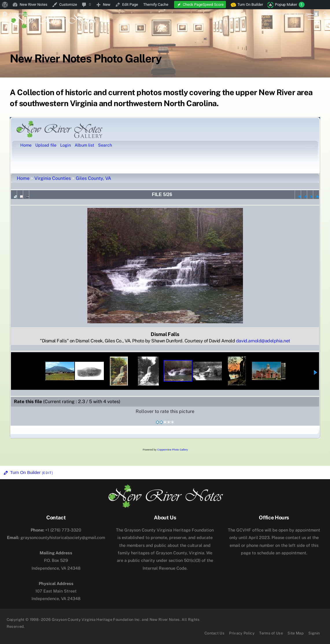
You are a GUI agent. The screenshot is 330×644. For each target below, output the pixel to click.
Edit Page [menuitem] (130, 4)
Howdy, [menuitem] (293, 14)
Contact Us (214, 633)
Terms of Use (271, 633)
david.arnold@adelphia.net (263, 341)
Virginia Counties (53, 178)
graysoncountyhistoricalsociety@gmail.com (56, 537)
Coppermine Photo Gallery (172, 450)
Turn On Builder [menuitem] (247, 5)
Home (23, 178)
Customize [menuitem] (68, 4)
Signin (314, 633)
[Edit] (47, 473)
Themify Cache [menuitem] (156, 4)
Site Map (296, 633)
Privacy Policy (242, 633)
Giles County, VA (93, 178)
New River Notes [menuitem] (34, 4)
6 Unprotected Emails (27, 14)
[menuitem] (5, 5)
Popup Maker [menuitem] (290, 5)
